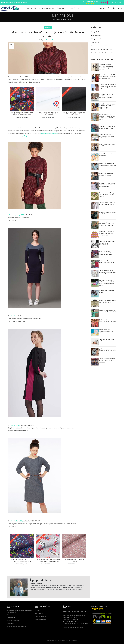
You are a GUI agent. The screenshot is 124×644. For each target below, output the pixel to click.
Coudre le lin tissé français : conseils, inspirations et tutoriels (107, 195)
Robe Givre (13, 316)
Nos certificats (40, 614)
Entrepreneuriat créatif (98, 39)
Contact (120, 2)
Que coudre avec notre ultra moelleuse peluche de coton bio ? (107, 272)
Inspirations (48, 27)
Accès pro (104, 2)
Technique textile (96, 35)
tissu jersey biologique (50, 133)
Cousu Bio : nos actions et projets (101, 49)
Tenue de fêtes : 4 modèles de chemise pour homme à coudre (107, 204)
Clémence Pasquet (52, 40)
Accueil (58, 19)
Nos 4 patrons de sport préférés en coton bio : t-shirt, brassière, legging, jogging (107, 283)
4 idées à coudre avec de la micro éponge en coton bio (107, 165)
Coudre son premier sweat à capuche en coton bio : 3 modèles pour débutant (107, 224)
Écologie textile (95, 32)
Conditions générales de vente (16, 626)
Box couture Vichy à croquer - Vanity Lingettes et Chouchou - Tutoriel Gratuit (107, 117)
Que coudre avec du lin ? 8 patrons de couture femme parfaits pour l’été (107, 77)
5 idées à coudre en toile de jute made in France (107, 301)
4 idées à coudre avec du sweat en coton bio (106, 174)
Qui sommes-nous (41, 616)
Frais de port (11, 618)
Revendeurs (10, 623)
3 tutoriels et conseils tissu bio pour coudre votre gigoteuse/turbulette (107, 96)
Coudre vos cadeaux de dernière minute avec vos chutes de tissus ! (107, 136)
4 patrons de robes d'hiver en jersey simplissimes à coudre (48, 34)
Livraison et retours (13, 621)
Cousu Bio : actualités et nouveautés (102, 53)
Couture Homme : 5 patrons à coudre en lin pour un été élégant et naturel (106, 67)
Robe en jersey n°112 (16, 215)
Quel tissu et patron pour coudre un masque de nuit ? (107, 350)
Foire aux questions (13, 615)
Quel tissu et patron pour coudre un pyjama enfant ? (107, 321)
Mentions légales (40, 619)
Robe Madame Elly (16, 521)
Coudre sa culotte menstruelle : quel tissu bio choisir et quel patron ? (107, 253)
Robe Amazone (15, 425)
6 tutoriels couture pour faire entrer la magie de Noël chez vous (106, 233)
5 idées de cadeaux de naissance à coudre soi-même (106, 331)
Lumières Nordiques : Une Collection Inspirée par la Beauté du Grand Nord (107, 126)
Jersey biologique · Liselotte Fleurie (74, 560)
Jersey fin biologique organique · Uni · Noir (74, 114)
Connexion (102, 8)
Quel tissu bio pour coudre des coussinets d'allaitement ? (107, 243)
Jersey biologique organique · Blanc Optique (48, 114)
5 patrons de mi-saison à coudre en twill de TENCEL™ (107, 311)
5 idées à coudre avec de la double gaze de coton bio (107, 262)
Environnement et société (99, 46)
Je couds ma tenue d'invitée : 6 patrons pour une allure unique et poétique (107, 86)
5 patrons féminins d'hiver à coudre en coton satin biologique (107, 360)
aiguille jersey (26, 136)
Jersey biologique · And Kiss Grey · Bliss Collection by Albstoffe (48, 560)
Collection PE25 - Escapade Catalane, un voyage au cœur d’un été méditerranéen (107, 107)
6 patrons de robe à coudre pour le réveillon (107, 213)
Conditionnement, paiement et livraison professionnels (19, 611)
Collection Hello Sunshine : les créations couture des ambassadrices (107, 185)
